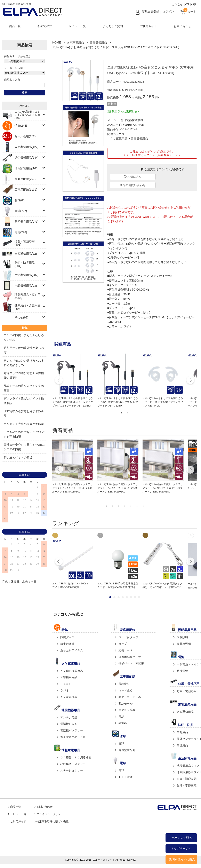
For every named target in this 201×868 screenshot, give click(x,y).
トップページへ (181, 849)
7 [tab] (143, 506)
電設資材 (124, 684)
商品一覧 (15, 26)
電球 (121, 770)
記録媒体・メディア (73, 764)
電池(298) (21, 232)
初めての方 (45, 26)
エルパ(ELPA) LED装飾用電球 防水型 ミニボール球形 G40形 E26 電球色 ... (118, 585)
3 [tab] (119, 506)
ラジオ (65, 690)
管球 (121, 744)
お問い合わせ (182, 26)
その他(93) (21, 317)
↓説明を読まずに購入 (181, 859)
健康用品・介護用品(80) (27, 307)
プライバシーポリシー (50, 814)
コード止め (126, 690)
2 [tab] (128, 413)
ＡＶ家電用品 (75, 42)
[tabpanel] (73, 381)
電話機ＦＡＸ (69, 724)
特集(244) (21, 126)
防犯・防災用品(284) (25, 264)
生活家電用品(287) (27, 275)
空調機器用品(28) (26, 286)
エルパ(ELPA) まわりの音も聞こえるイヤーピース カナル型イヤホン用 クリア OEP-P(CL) (163, 402)
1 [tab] (122, 413)
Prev (59, 562)
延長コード (126, 650)
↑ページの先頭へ (181, 838)
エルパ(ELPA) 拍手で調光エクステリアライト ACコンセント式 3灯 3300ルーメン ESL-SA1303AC (73, 488)
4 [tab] (125, 506)
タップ (123, 644)
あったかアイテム (72, 650)
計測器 (123, 723)
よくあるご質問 (113, 26)
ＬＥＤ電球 (126, 777)
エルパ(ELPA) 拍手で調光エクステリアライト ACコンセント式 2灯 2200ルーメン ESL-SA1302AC (118, 488)
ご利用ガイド (148, 26)
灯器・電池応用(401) (25, 243)
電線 (121, 716)
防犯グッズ (67, 637)
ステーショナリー (72, 770)
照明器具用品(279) (27, 222)
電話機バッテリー (72, 730)
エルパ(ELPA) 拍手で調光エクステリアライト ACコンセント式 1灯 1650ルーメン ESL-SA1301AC (163, 488)
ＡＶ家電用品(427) (27, 147)
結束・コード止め (130, 697)
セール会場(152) (25, 136)
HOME (57, 42)
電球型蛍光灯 (127, 750)
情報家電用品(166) (27, 168)
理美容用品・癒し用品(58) (27, 296)
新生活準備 (67, 644)
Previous (59, 381)
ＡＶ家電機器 (69, 697)
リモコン (66, 684)
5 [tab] (131, 506)
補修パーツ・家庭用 (131, 663)
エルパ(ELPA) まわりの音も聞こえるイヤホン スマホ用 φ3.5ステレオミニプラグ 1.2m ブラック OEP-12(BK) (73, 402)
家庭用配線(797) (25, 179)
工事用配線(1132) (26, 190)
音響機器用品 (98, 42)
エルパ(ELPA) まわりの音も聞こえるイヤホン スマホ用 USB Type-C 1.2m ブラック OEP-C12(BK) (118, 402)
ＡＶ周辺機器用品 (72, 671)
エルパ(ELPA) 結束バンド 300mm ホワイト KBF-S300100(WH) (72, 585)
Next (190, 381)
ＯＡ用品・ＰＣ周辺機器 (76, 757)
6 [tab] (137, 506)
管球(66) (20, 200)
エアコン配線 (127, 710)
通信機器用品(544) (27, 158)
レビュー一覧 (77, 26)
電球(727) (21, 211)
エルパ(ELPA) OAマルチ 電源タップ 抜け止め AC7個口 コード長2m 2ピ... (163, 585)
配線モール (126, 704)
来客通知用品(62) (26, 254)
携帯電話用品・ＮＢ (73, 737)
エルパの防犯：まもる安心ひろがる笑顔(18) (27, 115)
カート (192, 11)
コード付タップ (128, 637)
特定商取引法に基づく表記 (53, 822)
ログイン (168, 11)
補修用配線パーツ (130, 657)
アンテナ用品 (69, 717)
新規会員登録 (151, 11)
